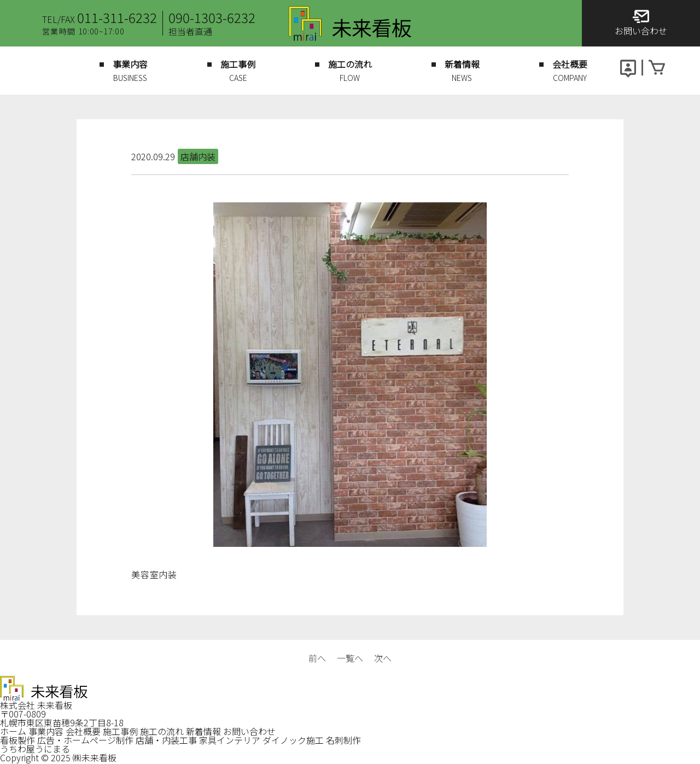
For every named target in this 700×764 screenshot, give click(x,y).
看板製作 (17, 740)
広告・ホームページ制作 (85, 740)
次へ (383, 658)
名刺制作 (343, 740)
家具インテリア (230, 740)
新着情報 (203, 731)
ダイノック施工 (293, 740)
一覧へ (350, 658)
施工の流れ (162, 731)
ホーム (13, 731)
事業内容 (46, 731)
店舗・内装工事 (166, 740)
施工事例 (120, 731)
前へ (317, 658)
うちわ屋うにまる (35, 749)
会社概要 (83, 731)
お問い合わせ (249, 731)
